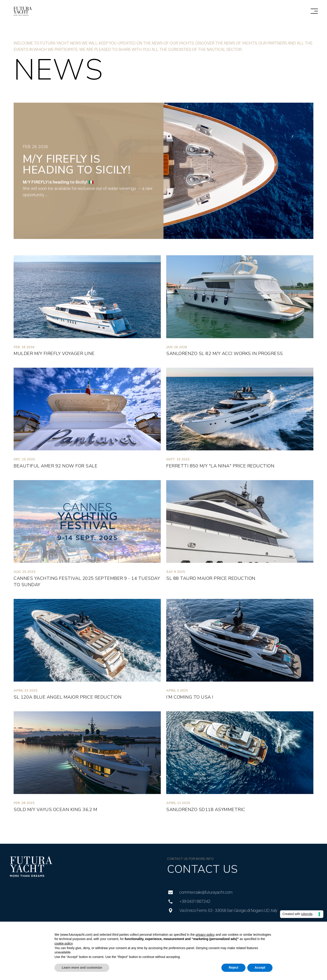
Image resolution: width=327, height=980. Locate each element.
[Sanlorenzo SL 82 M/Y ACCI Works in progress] (240, 308)
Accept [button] (260, 968)
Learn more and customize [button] (82, 968)
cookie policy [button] (63, 943)
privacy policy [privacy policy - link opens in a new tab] (205, 935)
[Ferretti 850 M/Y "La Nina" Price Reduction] (240, 420)
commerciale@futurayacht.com (200, 892)
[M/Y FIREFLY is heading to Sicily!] (163, 171)
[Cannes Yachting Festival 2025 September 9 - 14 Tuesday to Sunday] (87, 536)
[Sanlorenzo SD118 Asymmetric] (240, 764)
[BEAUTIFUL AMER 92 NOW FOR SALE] (87, 420)
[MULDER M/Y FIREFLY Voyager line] (87, 308)
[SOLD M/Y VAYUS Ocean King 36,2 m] (87, 764)
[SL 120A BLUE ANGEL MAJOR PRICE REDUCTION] (87, 651)
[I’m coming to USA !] (240, 651)
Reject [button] (233, 968)
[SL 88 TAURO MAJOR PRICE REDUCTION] (240, 536)
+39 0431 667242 (189, 901)
